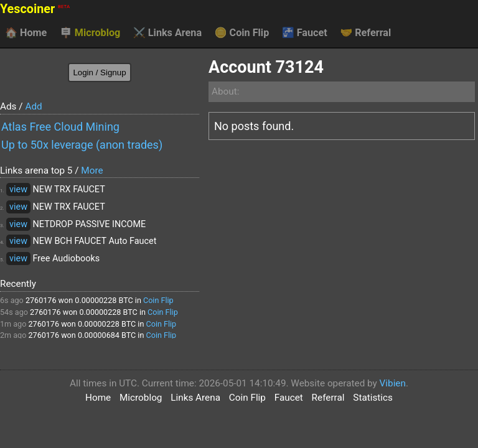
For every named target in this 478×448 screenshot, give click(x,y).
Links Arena (167, 33)
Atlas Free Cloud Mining (60, 127)
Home (26, 33)
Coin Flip (242, 33)
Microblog (90, 33)
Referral (365, 33)
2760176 (41, 300)
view (18, 189)
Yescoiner (35, 9)
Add (33, 106)
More (92, 170)
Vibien (393, 383)
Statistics (373, 398)
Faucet (305, 33)
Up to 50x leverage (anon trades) (82, 145)
